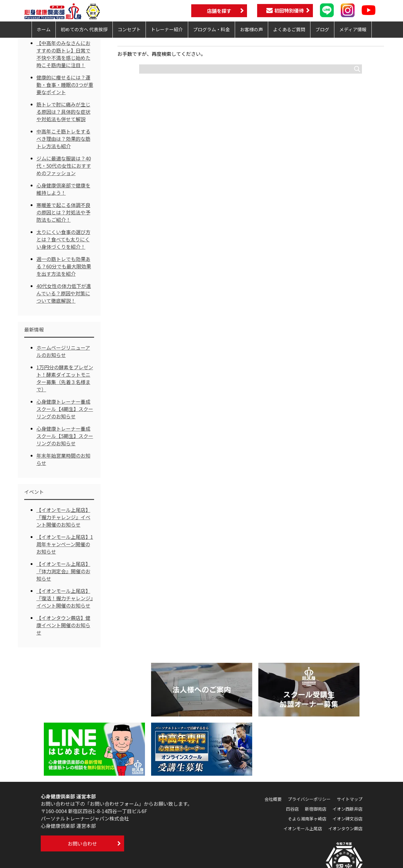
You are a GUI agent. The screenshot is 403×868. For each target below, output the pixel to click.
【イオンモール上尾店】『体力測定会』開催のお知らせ (63, 571)
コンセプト (129, 29)
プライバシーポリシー (309, 799)
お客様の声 (251, 29)
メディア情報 (353, 29)
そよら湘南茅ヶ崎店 (307, 819)
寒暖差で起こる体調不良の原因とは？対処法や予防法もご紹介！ (63, 212)
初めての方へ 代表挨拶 (84, 29)
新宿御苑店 (316, 809)
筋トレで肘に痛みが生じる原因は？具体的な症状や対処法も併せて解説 (63, 112)
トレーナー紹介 (167, 29)
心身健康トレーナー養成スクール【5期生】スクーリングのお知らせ (65, 436)
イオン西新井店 (348, 809)
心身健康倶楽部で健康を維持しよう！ (63, 189)
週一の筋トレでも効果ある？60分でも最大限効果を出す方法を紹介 (64, 266)
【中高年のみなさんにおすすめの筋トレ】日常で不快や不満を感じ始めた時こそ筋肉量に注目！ (63, 54)
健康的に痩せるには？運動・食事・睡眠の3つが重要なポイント (65, 85)
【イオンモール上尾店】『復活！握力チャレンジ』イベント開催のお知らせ (65, 598)
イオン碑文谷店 (348, 819)
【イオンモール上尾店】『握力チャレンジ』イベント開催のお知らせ (63, 517)
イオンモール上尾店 (303, 828)
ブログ (322, 29)
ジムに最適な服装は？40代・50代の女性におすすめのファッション (64, 166)
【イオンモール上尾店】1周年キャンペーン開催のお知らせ (65, 544)
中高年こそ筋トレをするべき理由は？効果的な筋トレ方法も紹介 (63, 139)
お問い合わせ (82, 843)
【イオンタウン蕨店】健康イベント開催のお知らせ (63, 625)
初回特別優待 (285, 10)
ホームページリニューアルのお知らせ (63, 351)
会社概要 (273, 799)
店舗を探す (219, 11)
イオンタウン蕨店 (345, 828)
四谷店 (292, 809)
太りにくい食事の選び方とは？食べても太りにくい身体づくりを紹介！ (63, 239)
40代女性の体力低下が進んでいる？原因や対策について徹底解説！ (64, 293)
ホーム (44, 29)
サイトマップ (350, 799)
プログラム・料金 (211, 29)
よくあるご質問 (289, 29)
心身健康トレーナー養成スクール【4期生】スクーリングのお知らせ (65, 409)
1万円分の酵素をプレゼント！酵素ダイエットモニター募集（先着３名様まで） (65, 378)
